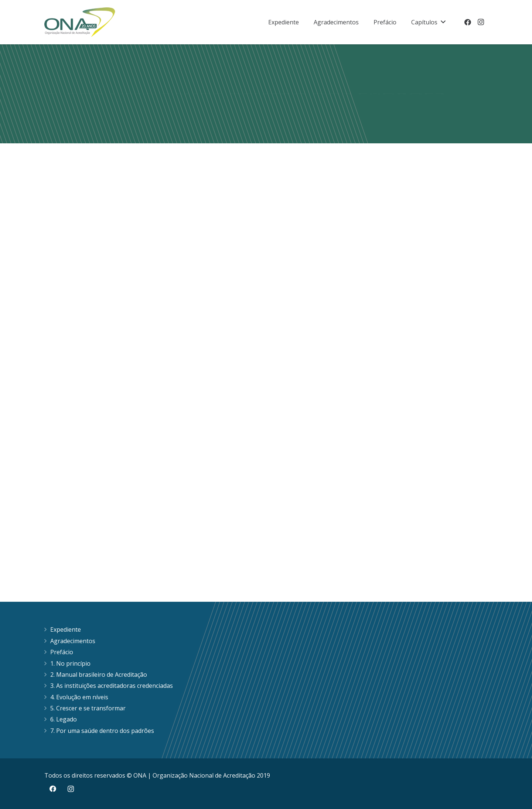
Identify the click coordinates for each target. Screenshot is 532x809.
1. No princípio (70, 663)
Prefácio (62, 652)
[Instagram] (481, 22)
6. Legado (64, 719)
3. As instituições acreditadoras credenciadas (112, 686)
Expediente (66, 629)
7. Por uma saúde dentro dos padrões (102, 731)
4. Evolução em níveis (79, 697)
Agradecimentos (73, 641)
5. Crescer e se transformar (88, 708)
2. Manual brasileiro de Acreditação (99, 675)
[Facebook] (468, 22)
